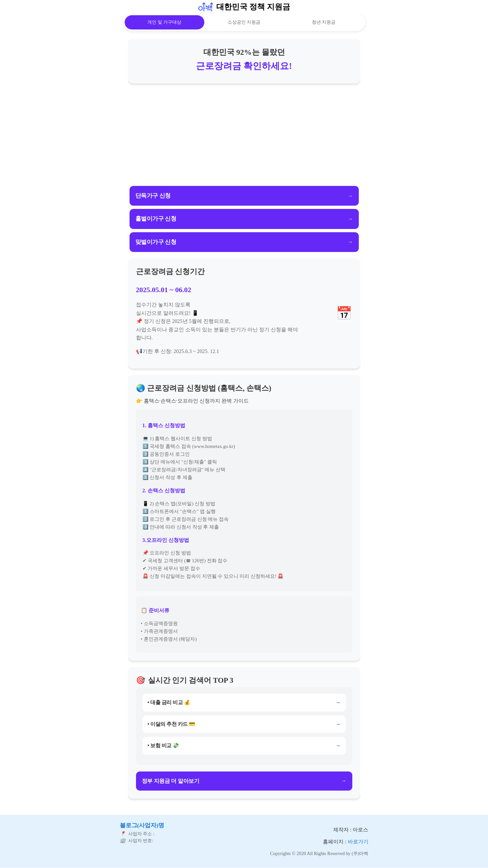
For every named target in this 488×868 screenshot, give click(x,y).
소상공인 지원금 (244, 22)
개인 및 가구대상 (164, 22)
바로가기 (358, 841)
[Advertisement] (244, 135)
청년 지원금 (324, 22)
